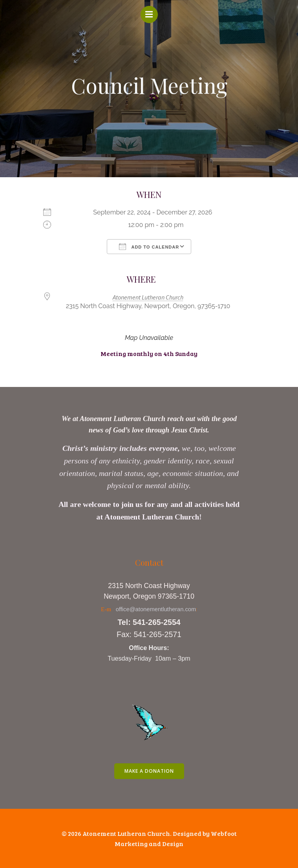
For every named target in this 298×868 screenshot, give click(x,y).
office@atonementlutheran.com (156, 609)
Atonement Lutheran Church (148, 297)
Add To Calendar (149, 247)
